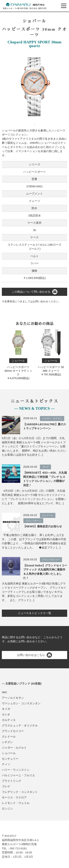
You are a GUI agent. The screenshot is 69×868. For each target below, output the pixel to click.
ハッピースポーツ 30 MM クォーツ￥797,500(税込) (51, 352)
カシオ (6, 714)
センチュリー (10, 759)
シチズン (7, 742)
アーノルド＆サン (13, 698)
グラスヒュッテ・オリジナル (20, 725)
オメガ (6, 709)
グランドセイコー (13, 731)
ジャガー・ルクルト (14, 748)
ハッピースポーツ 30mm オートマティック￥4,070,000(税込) (18, 354)
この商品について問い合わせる (34, 292)
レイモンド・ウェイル (16, 803)
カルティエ (9, 720)
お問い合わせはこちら (34, 655)
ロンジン (7, 808)
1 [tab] (35, 123)
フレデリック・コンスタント (20, 792)
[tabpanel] (34, 86)
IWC (5, 692)
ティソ (6, 764)
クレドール (9, 736)
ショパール (9, 753)
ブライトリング (11, 781)
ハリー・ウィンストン (16, 770)
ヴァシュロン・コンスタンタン (21, 703)
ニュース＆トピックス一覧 (34, 613)
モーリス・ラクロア (14, 797)
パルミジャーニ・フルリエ (18, 775)
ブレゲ (6, 786)
